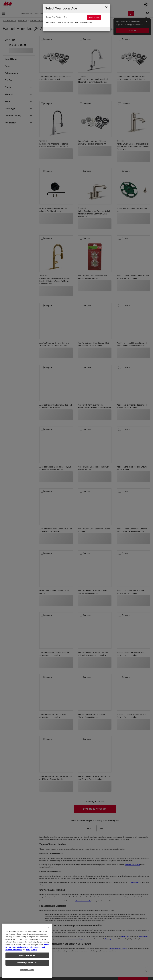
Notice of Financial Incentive (23, 947)
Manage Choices (27, 970)
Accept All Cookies (27, 955)
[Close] (49, 928)
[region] (27, 951)
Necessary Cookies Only (27, 963)
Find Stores (94, 17)
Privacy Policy (31, 950)
